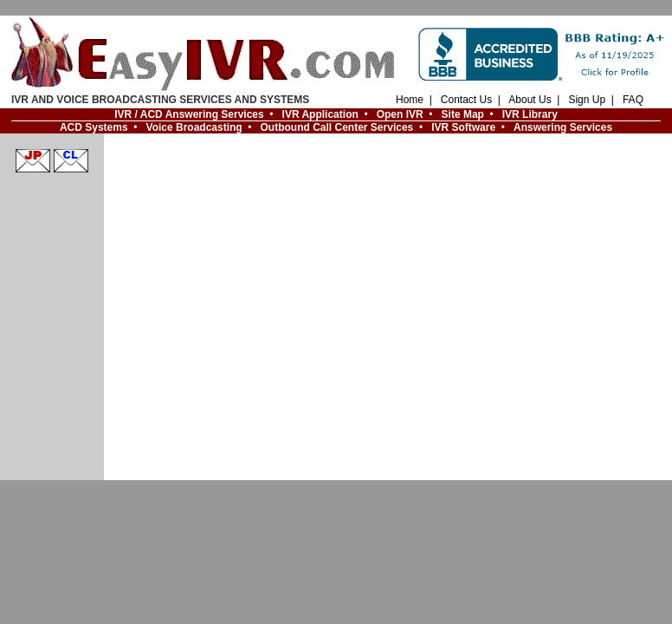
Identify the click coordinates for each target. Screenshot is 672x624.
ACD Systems (94, 127)
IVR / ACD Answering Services (189, 114)
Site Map (463, 114)
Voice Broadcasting (194, 127)
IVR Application (320, 114)
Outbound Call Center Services (337, 127)
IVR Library (530, 114)
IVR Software (463, 127)
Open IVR (400, 114)
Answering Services (563, 127)
